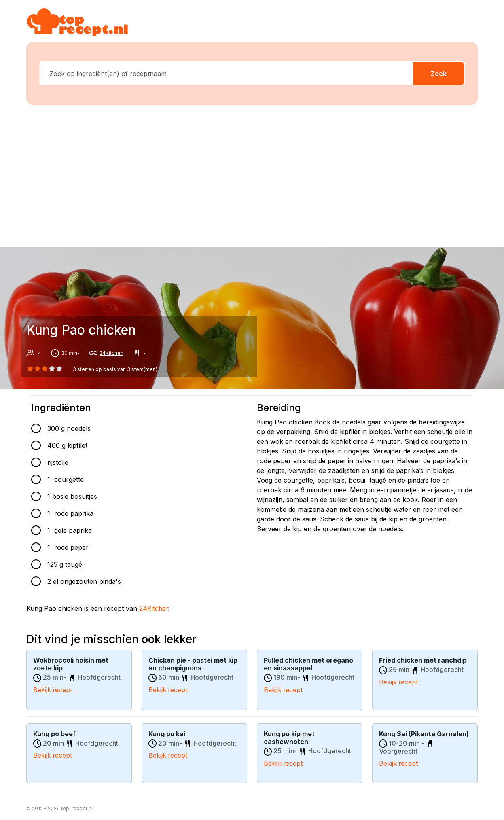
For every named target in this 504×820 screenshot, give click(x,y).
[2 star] (44, 369)
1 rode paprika (70, 513)
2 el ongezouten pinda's (84, 581)
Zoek (438, 74)
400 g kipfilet (67, 445)
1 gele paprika (70, 530)
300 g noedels (69, 428)
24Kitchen (111, 353)
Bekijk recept (53, 689)
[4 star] (59, 369)
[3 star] (52, 369)
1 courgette (66, 479)
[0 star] (30, 369)
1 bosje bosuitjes (72, 496)
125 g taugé (65, 564)
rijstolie (58, 462)
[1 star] (37, 369)
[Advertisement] (257, 174)
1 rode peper (68, 547)
